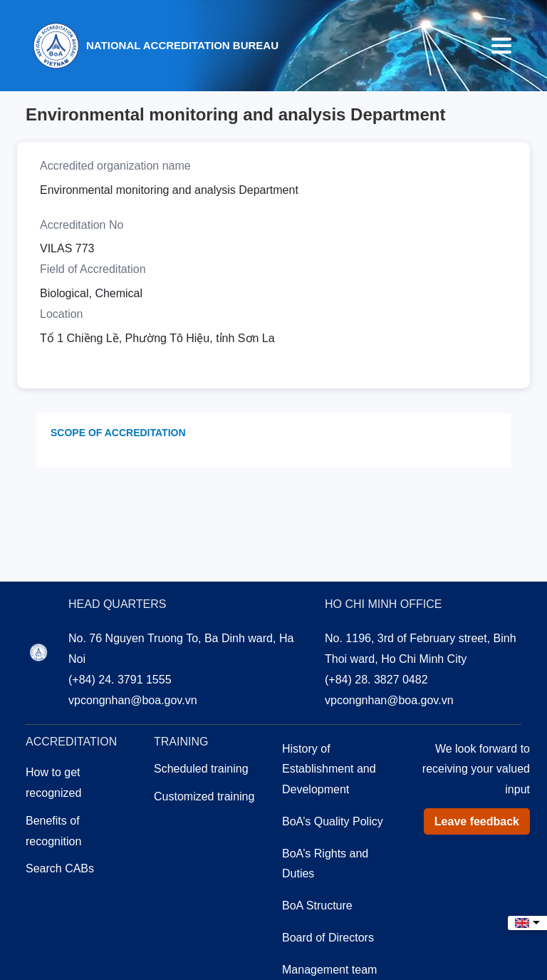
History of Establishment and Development (329, 769)
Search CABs (60, 868)
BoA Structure (317, 906)
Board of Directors (328, 938)
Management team (329, 970)
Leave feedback (477, 821)
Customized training (204, 796)
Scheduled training (201, 769)
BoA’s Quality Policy (333, 821)
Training (181, 742)
